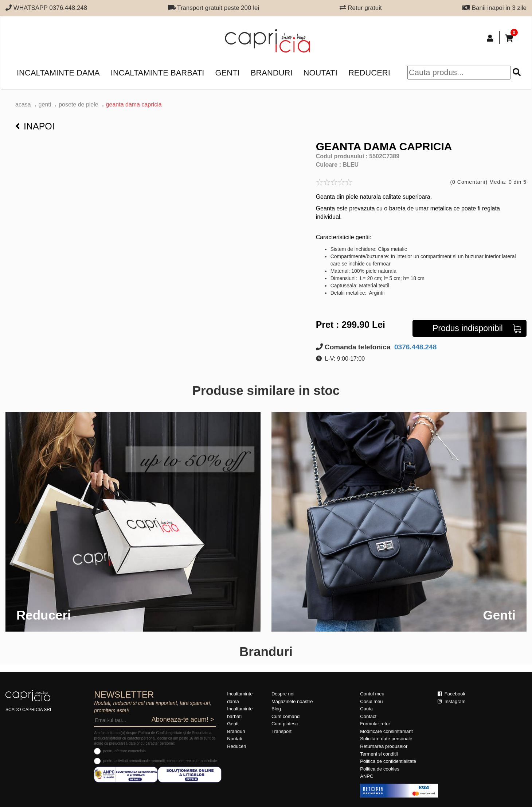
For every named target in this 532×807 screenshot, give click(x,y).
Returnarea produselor (384, 746)
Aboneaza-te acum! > (183, 719)
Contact (368, 716)
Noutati (320, 73)
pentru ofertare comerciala (124, 751)
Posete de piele (79, 104)
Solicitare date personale (386, 739)
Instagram (451, 701)
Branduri (272, 73)
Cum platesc (285, 724)
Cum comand (285, 716)
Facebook (451, 694)
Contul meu (372, 694)
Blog (276, 709)
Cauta (366, 709)
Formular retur (375, 724)
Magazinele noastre (292, 701)
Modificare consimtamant (386, 731)
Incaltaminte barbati (158, 73)
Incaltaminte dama (58, 73)
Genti (227, 73)
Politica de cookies (380, 769)
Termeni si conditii (379, 754)
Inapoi (35, 126)
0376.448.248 (415, 347)
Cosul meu (371, 701)
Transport (281, 731)
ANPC (367, 776)
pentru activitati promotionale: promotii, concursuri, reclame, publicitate (160, 761)
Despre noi (283, 694)
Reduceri (369, 73)
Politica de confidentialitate (388, 761)
